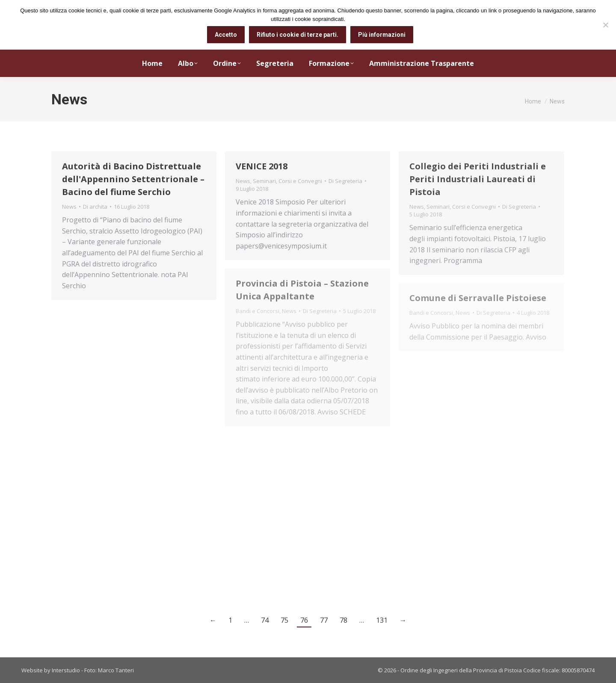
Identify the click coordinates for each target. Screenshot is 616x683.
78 (344, 620)
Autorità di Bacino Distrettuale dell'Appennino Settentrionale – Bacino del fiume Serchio (133, 179)
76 (304, 620)
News (69, 207)
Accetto (226, 35)
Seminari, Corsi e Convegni (287, 181)
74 (265, 620)
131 (382, 620)
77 (324, 620)
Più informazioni (382, 35)
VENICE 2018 (262, 166)
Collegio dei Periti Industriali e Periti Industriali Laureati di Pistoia (478, 179)
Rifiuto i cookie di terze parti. (298, 35)
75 (284, 620)
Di (95, 207)
